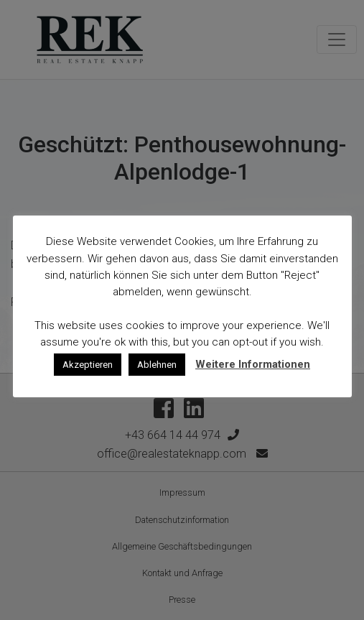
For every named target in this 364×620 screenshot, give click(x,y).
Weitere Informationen (253, 364)
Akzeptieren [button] (88, 365)
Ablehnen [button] (157, 365)
